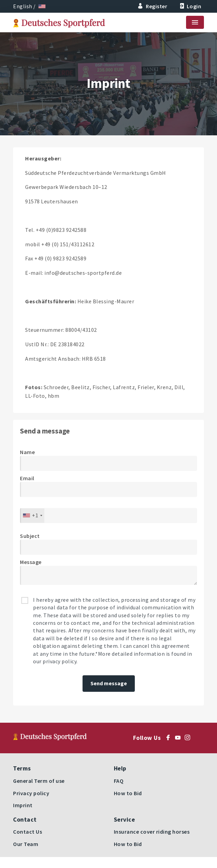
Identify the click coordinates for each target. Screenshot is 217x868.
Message (31, 562)
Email (27, 478)
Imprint (23, 805)
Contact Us (28, 832)
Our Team (26, 844)
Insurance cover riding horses (152, 832)
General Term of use (39, 781)
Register (153, 6)
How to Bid (128, 793)
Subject (30, 536)
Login (190, 6)
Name (27, 452)
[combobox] (32, 516)
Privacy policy (31, 793)
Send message (109, 683)
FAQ (119, 781)
